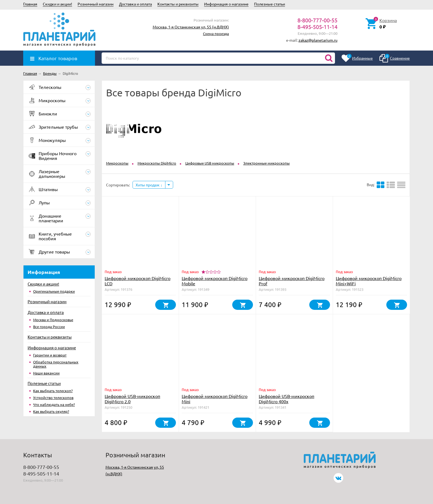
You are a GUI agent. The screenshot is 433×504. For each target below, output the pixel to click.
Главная (30, 4)
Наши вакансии (46, 373)
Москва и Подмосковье (53, 320)
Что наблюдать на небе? (54, 404)
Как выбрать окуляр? (51, 411)
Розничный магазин (96, 4)
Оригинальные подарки (54, 291)
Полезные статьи (270, 4)
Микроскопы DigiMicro (157, 163)
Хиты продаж (149, 185)
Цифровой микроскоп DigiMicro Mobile (215, 281)
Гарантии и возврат (50, 355)
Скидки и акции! (57, 4)
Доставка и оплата (135, 4)
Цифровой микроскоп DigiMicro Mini (215, 399)
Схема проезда (216, 34)
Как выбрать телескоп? (53, 391)
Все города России (49, 327)
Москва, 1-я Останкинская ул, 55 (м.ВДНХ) (191, 27)
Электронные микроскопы (266, 163)
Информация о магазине (226, 4)
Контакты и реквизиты (178, 4)
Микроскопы (117, 163)
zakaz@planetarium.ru (318, 40)
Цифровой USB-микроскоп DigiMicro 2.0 (132, 399)
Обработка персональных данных (56, 364)
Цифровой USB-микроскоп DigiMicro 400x (287, 399)
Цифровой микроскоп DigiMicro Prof (292, 281)
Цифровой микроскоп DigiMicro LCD (138, 281)
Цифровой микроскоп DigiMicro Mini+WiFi (369, 281)
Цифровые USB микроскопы (210, 163)
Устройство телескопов (53, 398)
